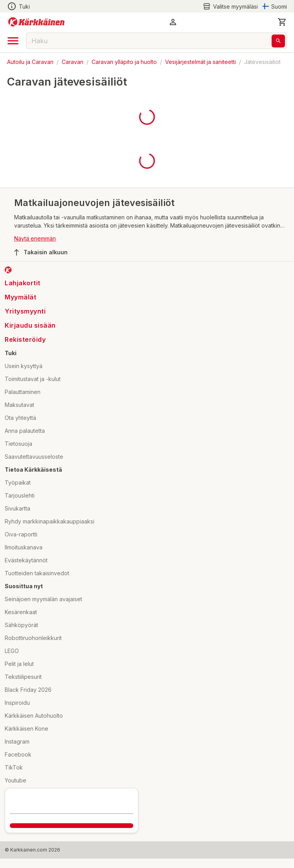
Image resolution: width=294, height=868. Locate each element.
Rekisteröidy (25, 339)
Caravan (73, 62)
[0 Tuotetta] (282, 22)
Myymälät (20, 297)
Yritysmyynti (25, 311)
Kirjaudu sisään (30, 325)
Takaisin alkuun (41, 252)
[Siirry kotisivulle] (36, 22)
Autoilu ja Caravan (30, 62)
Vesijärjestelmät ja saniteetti (200, 62)
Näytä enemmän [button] (35, 238)
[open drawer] (13, 41)
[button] (173, 22)
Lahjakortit (23, 283)
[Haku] (278, 41)
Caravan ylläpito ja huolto (124, 62)
